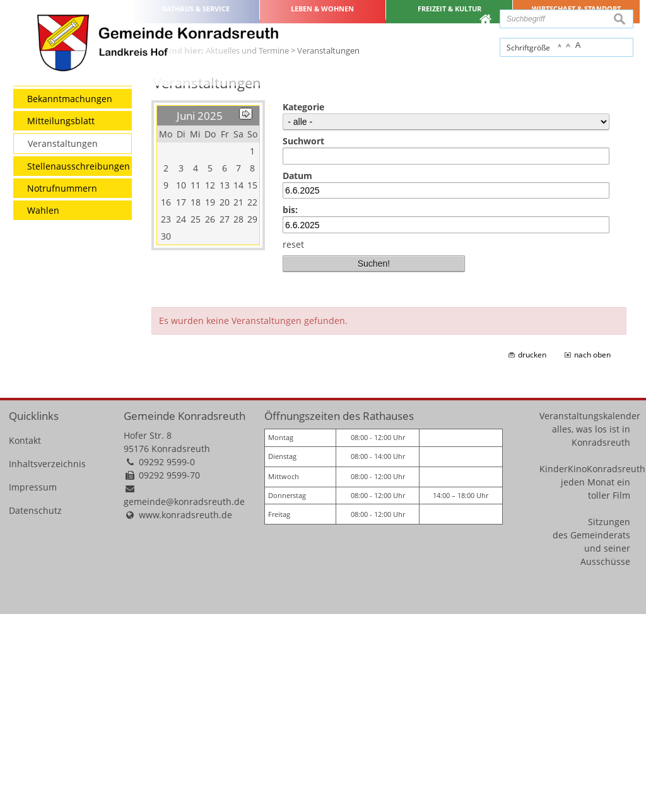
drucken (532, 553)
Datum (297, 373)
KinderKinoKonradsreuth (592, 666)
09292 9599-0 (167, 660)
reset (293, 442)
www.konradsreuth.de (185, 713)
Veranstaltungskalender (590, 613)
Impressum (33, 685)
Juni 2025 (200, 314)
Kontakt (25, 638)
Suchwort (303, 339)
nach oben (592, 553)
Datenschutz (35, 708)
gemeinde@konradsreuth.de (184, 699)
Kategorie (303, 305)
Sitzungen (609, 719)
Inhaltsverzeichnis (47, 662)
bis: (290, 408)
